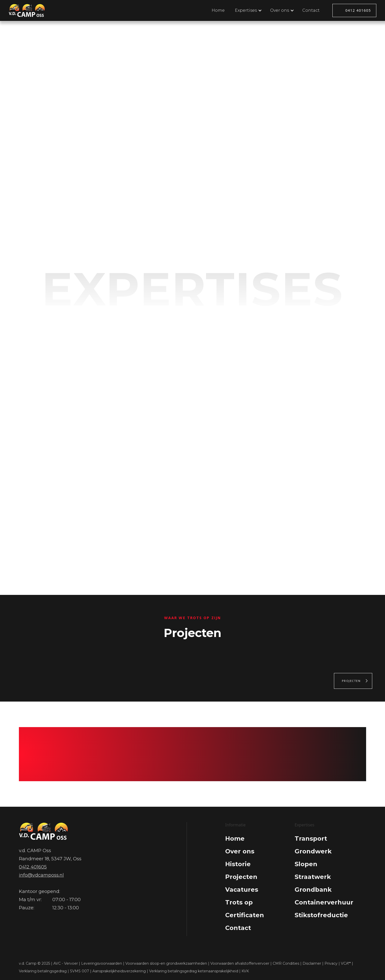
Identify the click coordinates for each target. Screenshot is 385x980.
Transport (311, 838)
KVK (245, 971)
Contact (311, 10)
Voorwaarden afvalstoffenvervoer (240, 963)
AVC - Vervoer (66, 963)
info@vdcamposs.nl (41, 875)
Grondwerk (313, 851)
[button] (247, 10)
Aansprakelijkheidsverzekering (119, 971)
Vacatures (242, 890)
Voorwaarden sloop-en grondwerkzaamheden (166, 963)
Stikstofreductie (321, 915)
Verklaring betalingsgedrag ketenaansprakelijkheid (194, 971)
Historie (238, 864)
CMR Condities (286, 963)
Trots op (239, 902)
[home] (27, 10)
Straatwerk (313, 877)
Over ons (213, 100)
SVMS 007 (80, 971)
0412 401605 (358, 10)
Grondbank (313, 890)
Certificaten (245, 915)
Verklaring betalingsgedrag (43, 971)
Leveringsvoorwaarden (102, 963)
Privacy (331, 963)
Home (218, 10)
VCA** (346, 963)
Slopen (306, 864)
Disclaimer (312, 963)
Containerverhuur (324, 902)
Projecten (351, 681)
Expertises (170, 100)
